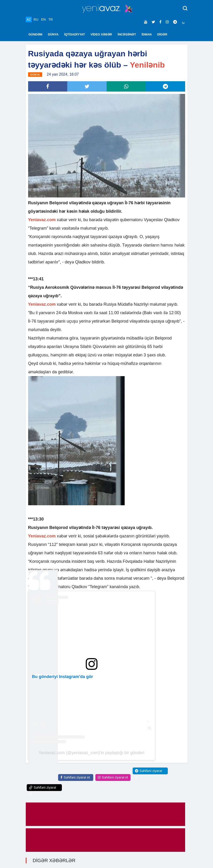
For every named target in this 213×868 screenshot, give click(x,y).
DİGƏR (162, 34)
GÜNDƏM (35, 34)
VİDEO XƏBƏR (101, 34)
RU (36, 19)
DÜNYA (53, 34)
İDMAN (147, 34)
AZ (29, 19)
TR (51, 19)
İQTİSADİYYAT (75, 34)
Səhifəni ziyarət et (75, 777)
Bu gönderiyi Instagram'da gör (63, 677)
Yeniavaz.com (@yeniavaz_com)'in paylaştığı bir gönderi (92, 753)
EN (43, 19)
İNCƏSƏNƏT (127, 34)
